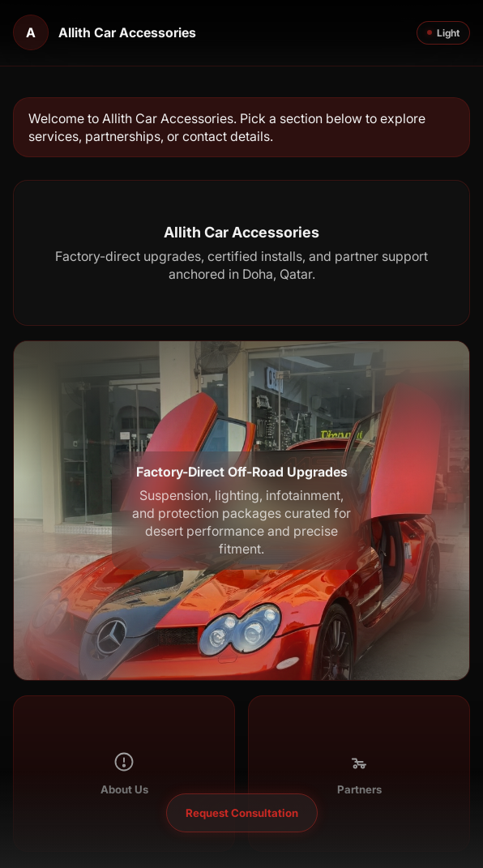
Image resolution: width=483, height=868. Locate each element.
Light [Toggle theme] (443, 33)
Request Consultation (242, 813)
